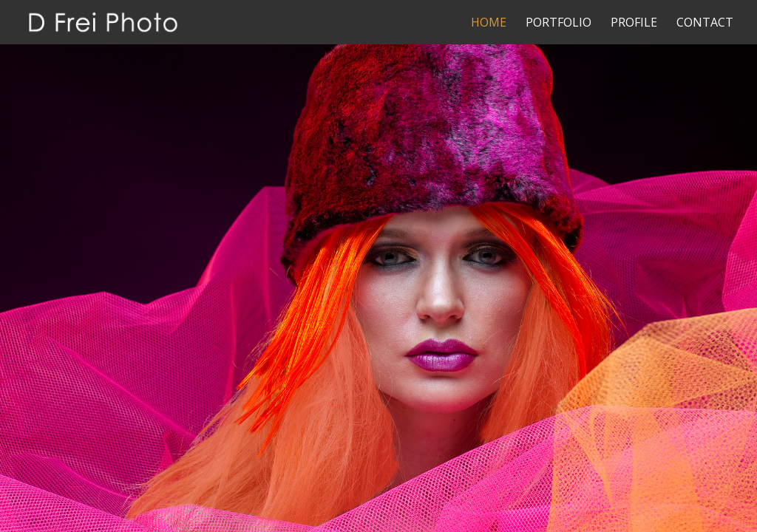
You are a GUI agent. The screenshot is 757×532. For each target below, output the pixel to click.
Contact (705, 24)
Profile (634, 24)
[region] (378, 266)
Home (489, 24)
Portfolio (559, 24)
